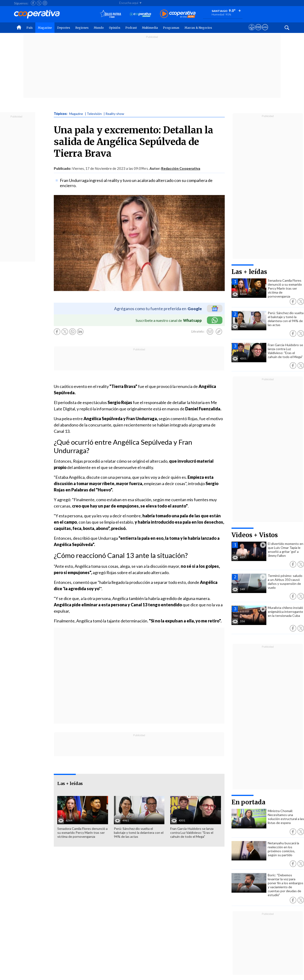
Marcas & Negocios (198, 28)
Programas (171, 28)
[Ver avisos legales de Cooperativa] (252, 32)
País (30, 28)
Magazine (45, 28)
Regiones (82, 28)
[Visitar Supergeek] (265, 32)
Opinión (115, 28)
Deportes (64, 28)
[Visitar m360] (258, 32)
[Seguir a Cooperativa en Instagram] (45, 3)
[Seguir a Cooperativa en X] (39, 3)
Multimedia (150, 28)
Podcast (131, 28)
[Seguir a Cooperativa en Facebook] (33, 3)
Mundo (99, 28)
